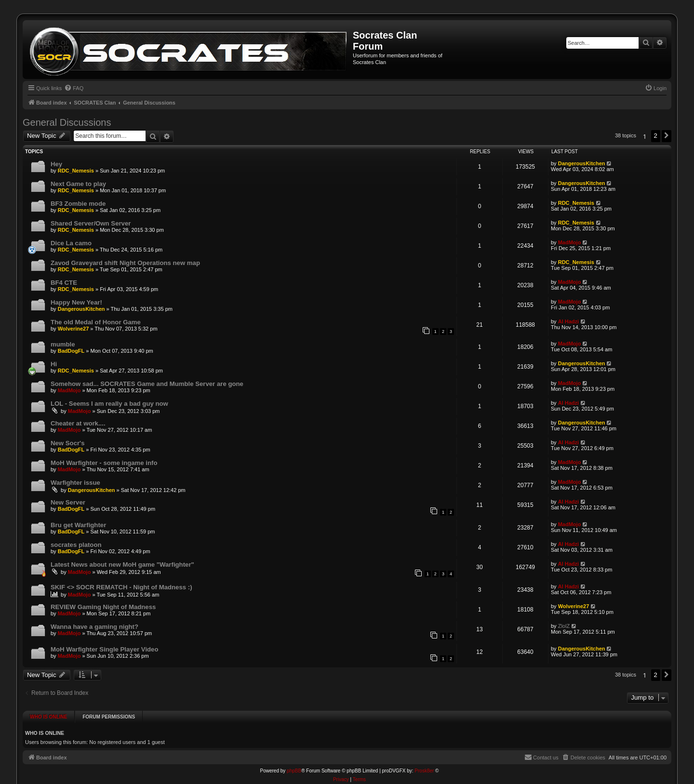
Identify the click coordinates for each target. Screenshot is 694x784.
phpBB (294, 768)
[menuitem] (74, 88)
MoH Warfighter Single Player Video (105, 649)
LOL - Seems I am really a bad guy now (109, 404)
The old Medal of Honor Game (96, 322)
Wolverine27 (73, 329)
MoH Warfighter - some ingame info (104, 463)
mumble (63, 344)
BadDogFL (71, 351)
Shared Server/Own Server (91, 223)
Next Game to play (78, 184)
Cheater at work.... (78, 423)
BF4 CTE (64, 283)
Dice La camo (71, 243)
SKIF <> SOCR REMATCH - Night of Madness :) (121, 587)
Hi (54, 364)
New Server (68, 502)
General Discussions (67, 122)
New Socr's (68, 443)
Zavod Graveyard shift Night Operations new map (125, 263)
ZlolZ (564, 626)
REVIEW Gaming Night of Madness (103, 607)
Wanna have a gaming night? (94, 627)
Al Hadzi (568, 321)
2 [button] (656, 136)
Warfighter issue (75, 483)
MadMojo (570, 242)
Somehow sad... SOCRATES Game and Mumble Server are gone (147, 384)
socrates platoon (76, 545)
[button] (667, 136)
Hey (56, 164)
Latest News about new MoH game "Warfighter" (122, 565)
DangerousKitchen (582, 163)
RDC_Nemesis (76, 171)
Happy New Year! (76, 302)
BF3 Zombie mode (78, 204)
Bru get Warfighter (78, 525)
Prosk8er (424, 768)
